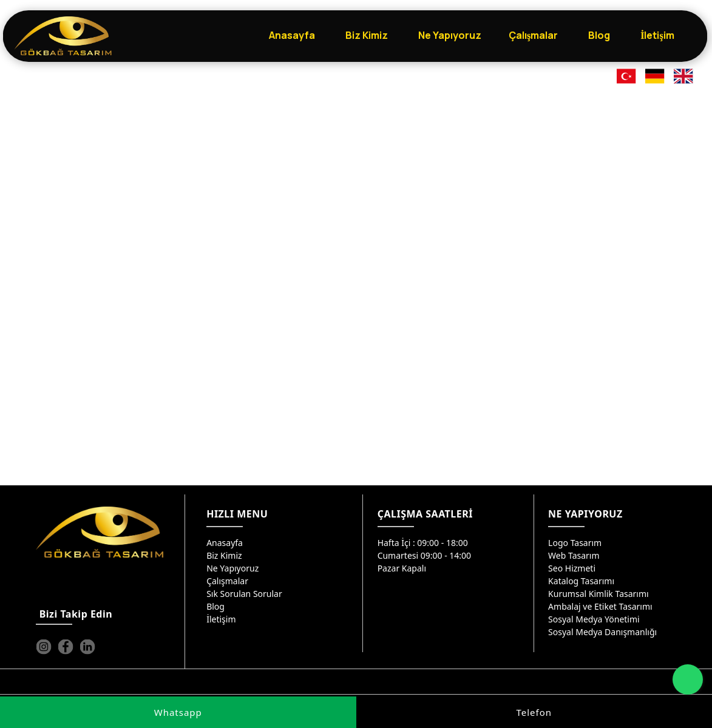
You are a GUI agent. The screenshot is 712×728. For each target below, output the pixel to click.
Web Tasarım (574, 555)
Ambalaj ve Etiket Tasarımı (600, 606)
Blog (215, 606)
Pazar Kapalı (402, 568)
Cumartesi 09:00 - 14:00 (425, 555)
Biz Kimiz (224, 555)
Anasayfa (225, 543)
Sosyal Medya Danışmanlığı (602, 632)
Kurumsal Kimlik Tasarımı (598, 594)
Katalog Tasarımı (581, 581)
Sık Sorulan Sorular (244, 594)
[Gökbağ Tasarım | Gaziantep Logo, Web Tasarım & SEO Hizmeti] (63, 36)
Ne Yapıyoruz (232, 568)
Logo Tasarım (575, 543)
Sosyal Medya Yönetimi (594, 619)
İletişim (221, 619)
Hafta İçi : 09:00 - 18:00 (423, 543)
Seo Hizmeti (572, 568)
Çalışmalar (227, 581)
